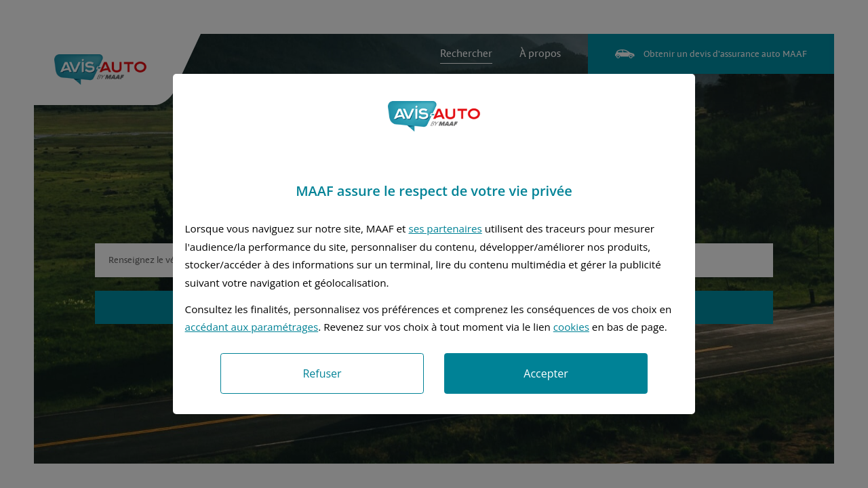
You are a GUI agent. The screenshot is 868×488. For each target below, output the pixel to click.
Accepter (546, 373)
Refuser (322, 373)
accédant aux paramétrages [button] (252, 327)
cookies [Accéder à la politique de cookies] (571, 327)
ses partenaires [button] (445, 228)
